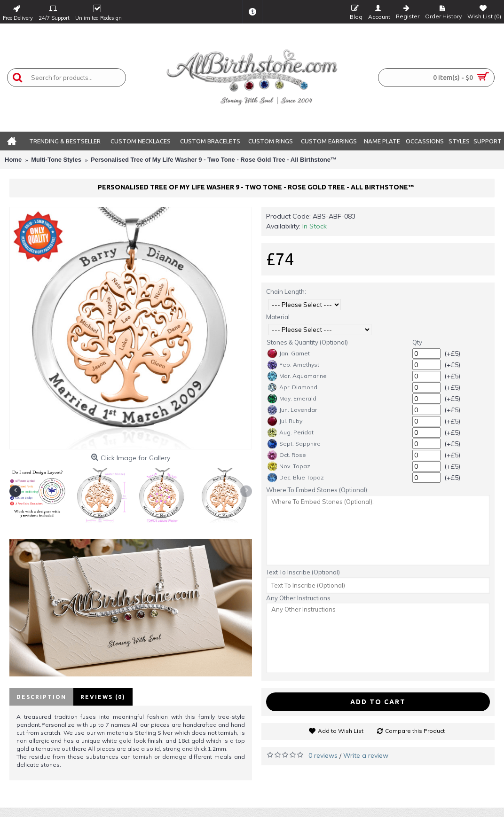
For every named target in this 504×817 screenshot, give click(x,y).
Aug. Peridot (291, 432)
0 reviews (323, 755)
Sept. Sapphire (294, 444)
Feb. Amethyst (293, 365)
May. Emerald (292, 399)
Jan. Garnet (289, 354)
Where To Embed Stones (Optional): (317, 490)
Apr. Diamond (292, 387)
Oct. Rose (287, 455)
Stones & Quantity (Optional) (307, 342)
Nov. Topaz (289, 466)
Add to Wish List (341, 731)
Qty (417, 342)
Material (278, 317)
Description (41, 697)
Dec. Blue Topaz (296, 478)
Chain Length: (286, 291)
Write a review (366, 755)
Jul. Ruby (285, 421)
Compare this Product (415, 731)
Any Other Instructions (298, 598)
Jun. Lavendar (292, 410)
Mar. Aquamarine (297, 376)
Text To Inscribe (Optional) (303, 572)
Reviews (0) (103, 697)
